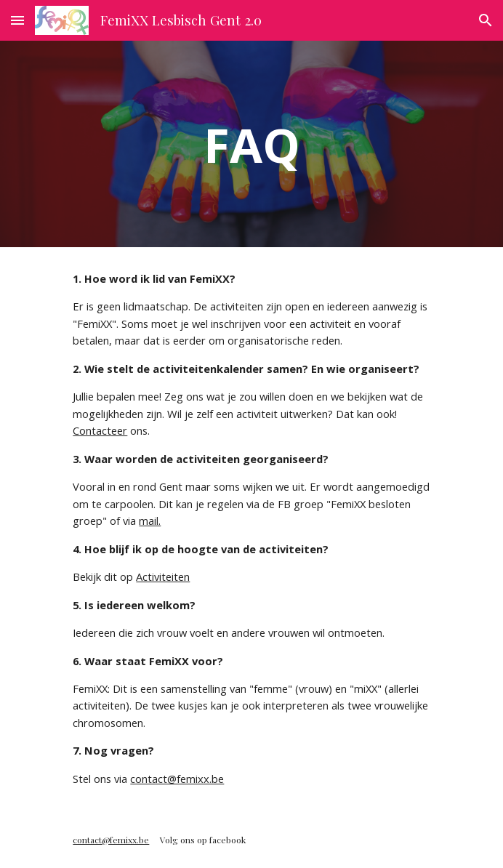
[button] (17, 20)
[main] (251, 144)
